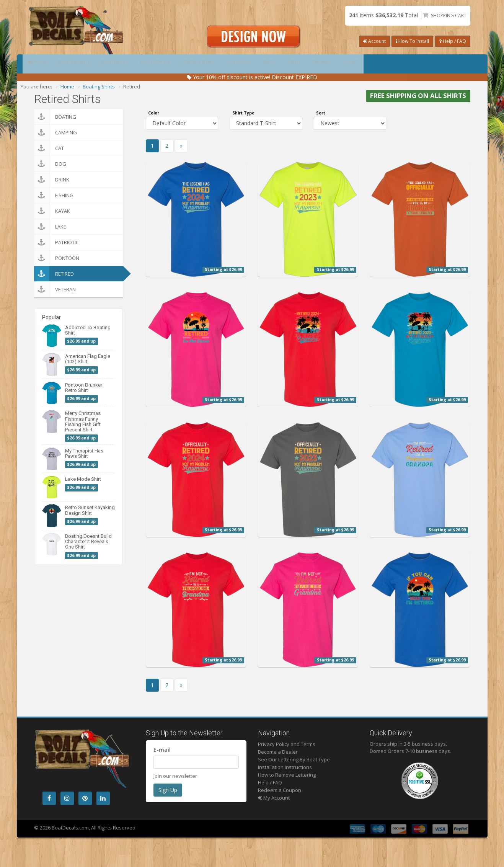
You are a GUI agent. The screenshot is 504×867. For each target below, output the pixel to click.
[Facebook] (49, 798)
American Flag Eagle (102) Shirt (88, 359)
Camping (55, 132)
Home (43, 64)
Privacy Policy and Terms (287, 744)
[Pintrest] (85, 798)
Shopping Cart (449, 16)
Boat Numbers (90, 64)
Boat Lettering (192, 64)
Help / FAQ (453, 41)
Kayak (52, 211)
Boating (55, 117)
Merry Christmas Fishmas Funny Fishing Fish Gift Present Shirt (83, 421)
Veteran (55, 289)
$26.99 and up (82, 341)
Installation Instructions (285, 767)
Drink (52, 180)
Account (374, 41)
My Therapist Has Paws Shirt (84, 453)
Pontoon (57, 258)
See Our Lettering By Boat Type (294, 759)
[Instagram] (67, 798)
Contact (455, 64)
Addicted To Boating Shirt (88, 330)
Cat (49, 148)
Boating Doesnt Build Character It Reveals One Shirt (88, 542)
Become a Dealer (278, 752)
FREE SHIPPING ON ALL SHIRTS (418, 96)
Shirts (341, 64)
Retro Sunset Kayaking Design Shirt (90, 510)
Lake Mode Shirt (83, 479)
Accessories (300, 64)
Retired (54, 274)
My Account (274, 798)
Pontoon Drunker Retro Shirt (84, 388)
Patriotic (56, 242)
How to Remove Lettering (287, 775)
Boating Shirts (99, 87)
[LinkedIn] (103, 798)
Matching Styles (247, 64)
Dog (50, 164)
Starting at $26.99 (223, 269)
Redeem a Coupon (280, 790)
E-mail (162, 750)
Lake (50, 227)
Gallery (377, 64)
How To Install (412, 41)
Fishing (54, 195)
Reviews (416, 64)
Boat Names (141, 64)
